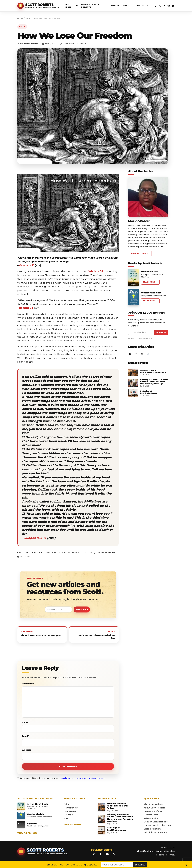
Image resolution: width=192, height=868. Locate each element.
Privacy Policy (151, 818)
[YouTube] (169, 6)
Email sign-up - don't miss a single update (72, 865)
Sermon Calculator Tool (156, 822)
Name (26, 722)
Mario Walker (31, 44)
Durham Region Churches (157, 825)
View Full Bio (140, 253)
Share (82, 44)
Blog (113, 6)
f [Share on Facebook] (136, 354)
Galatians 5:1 (27, 265)
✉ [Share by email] (142, 354)
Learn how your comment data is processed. (82, 778)
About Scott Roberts (154, 808)
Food (66, 818)
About (126, 6)
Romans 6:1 (26, 308)
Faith (28, 18)
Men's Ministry (71, 808)
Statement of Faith (154, 811)
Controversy (70, 811)
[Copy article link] (148, 354)
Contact (141, 6)
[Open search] (155, 6)
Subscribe (82, 609)
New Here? (68, 6)
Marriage (68, 815)
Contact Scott (151, 815)
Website (27, 750)
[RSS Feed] (173, 6)
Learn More (150, 282)
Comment (28, 684)
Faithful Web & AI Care (155, 832)
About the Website (154, 804)
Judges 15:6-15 (35, 538)
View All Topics (74, 825)
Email (26, 736)
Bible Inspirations (153, 829)
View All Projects (29, 833)
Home (20, 18)
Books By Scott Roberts (90, 6)
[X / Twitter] (160, 6)
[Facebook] (164, 6)
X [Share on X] (130, 354)
